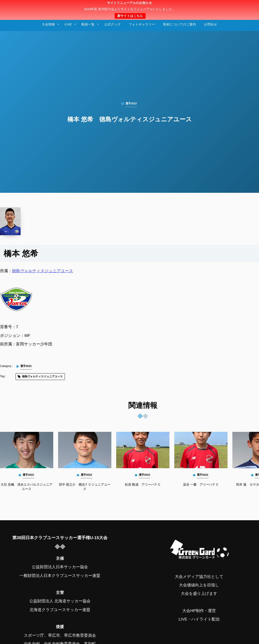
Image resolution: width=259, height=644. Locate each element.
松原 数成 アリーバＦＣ (143, 485)
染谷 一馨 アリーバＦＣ (201, 485)
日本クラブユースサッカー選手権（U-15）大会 (129, 10)
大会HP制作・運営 (199, 611)
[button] (246, 7)
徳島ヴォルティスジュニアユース (43, 271)
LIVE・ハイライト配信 (199, 619)
